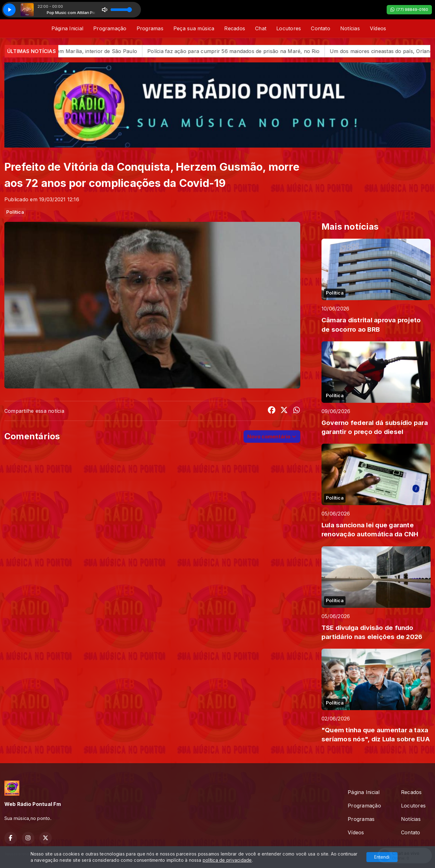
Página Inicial (67, 28)
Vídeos (378, 28)
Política (15, 212)
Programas (150, 28)
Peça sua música (194, 28)
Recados (235, 28)
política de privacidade (227, 860)
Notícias (350, 28)
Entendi (382, 857)
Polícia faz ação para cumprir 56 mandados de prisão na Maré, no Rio (249, 51)
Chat (261, 28)
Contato (321, 28)
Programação (110, 28)
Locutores (289, 28)
